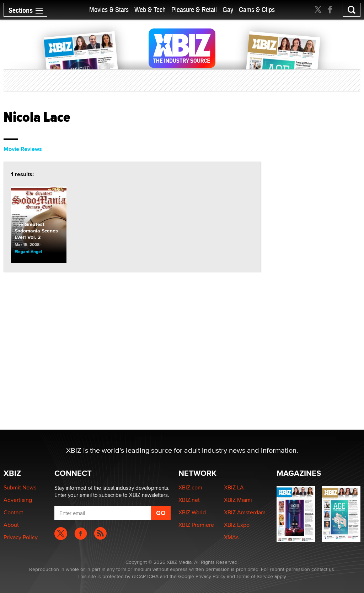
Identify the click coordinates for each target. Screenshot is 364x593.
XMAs (231, 537)
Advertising (18, 500)
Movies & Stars (109, 10)
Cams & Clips (257, 10)
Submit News (20, 487)
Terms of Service (255, 576)
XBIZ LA (234, 487)
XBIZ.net (189, 500)
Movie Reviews (23, 149)
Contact (13, 512)
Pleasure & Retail (194, 10)
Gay (228, 10)
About (11, 525)
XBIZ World (192, 512)
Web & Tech (150, 10)
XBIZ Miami (238, 500)
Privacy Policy (21, 537)
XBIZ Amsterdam (245, 512)
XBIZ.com (190, 487)
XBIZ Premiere (196, 525)
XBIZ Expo (237, 525)
